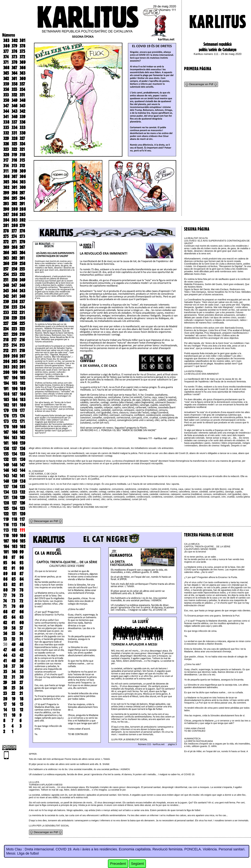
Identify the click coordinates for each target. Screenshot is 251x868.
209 (6, 356)
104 (6, 547)
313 (14, 166)
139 (14, 481)
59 (5, 628)
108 (23, 536)
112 (14, 530)
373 (14, 57)
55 (13, 634)
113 (6, 530)
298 (14, 193)
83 (5, 585)
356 (6, 89)
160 (14, 443)
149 (6, 465)
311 (6, 171)
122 (6, 514)
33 (21, 672)
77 (5, 595)
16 (13, 704)
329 (6, 138)
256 (14, 269)
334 (14, 128)
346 (14, 106)
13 (13, 710)
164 (6, 438)
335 (6, 128)
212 (6, 351)
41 (5, 661)
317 (6, 160)
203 (6, 367)
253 (14, 274)
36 (21, 666)
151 (14, 459)
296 (6, 198)
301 (14, 187)
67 (13, 612)
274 (14, 236)
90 (22, 568)
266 (6, 253)
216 (22, 340)
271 (14, 242)
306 (23, 177)
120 (22, 514)
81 (21, 585)
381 (22, 40)
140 (6, 481)
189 (22, 389)
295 (14, 198)
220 (14, 334)
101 (6, 552)
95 (5, 563)
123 (22, 508)
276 (22, 231)
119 (6, 519)
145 (14, 470)
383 (6, 40)
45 (21, 650)
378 (22, 46)
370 (14, 62)
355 (14, 89)
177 (22, 410)
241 (14, 296)
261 (22, 258)
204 (22, 362)
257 (6, 269)
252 (22, 274)
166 (14, 432)
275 (6, 236)
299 (6, 193)
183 (22, 400)
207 (22, 356)
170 (6, 427)
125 (6, 508)
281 (6, 225)
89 (5, 574)
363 (22, 73)
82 (13, 585)
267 (22, 247)
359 (6, 84)
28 (14, 683)
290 (6, 209)
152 (6, 459)
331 (14, 133)
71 (5, 606)
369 (22, 62)
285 (22, 215)
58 (14, 628)
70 (13, 606)
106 (14, 541)
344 (6, 111)
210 (22, 351)
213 (22, 345)
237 (22, 302)
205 (14, 362)
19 (13, 699)
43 (13, 655)
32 (5, 677)
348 (22, 100)
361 (14, 79)
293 (6, 204)
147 (22, 465)
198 (22, 372)
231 (22, 313)
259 (14, 264)
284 (6, 220)
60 (22, 623)
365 (6, 73)
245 (6, 291)
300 (23, 187)
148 (14, 465)
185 (6, 400)
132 (22, 492)
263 (6, 258)
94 (13, 563)
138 (22, 481)
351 (22, 95)
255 (22, 269)
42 (21, 655)
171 (22, 421)
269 (6, 247)
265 (14, 253)
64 (13, 617)
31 (13, 677)
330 (22, 133)
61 (13, 623)
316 (14, 160)
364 (14, 73)
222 (22, 329)
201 (22, 367)
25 (13, 688)
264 (22, 253)
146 (6, 470)
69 (22, 606)
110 (6, 536)
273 (22, 236)
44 (5, 655)
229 (14, 318)
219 (22, 334)
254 (6, 274)
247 (14, 285)
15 (21, 704)
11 (5, 715)
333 (22, 128)
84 (22, 579)
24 (21, 688)
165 (22, 432)
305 (6, 182)
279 (22, 225)
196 (14, 378)
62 (5, 623)
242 (6, 296)
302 (6, 187)
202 (14, 367)
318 (22, 155)
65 (5, 617)
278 (6, 231)
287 (6, 215)
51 (21, 639)
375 (22, 51)
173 (6, 421)
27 (21, 683)
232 (14, 313)
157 (14, 449)
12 (21, 710)
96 (22, 557)
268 (14, 247)
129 (22, 498)
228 (22, 318)
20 (5, 699)
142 (14, 476)
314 (6, 166)
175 (14, 416)
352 (14, 95)
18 (21, 699)
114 (22, 525)
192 (22, 383)
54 (21, 634)
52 (13, 639)
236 (6, 307)
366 (22, 68)
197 (6, 378)
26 (5, 688)
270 (22, 242)
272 (6, 242)
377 (6, 51)
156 (22, 449)
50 (5, 644)
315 (22, 160)
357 (22, 84)
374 (6, 57)
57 (21, 628)
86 (5, 579)
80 (5, 590)
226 (14, 323)
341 (6, 117)
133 (14, 492)
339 (22, 117)
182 (6, 405)
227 (6, 323)
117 (22, 519)
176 (6, 416)
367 (14, 68)
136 (14, 487)
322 (14, 149)
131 (6, 498)
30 (22, 677)
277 (14, 231)
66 (22, 612)
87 (21, 574)
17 (5, 704)
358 (14, 84)
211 (14, 351)
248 (6, 285)
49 (13, 644)
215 (6, 345)
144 (22, 470)
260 (6, 264)
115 (14, 525)
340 (14, 117)
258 (22, 264)
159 (22, 443)
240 (22, 296)
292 (14, 204)
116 (6, 525)
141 (22, 476)
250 (14, 280)
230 (6, 318)
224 (6, 329)
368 (6, 68)
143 (6, 476)
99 (22, 552)
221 (6, 334)
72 (21, 601)
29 (5, 683)
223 (14, 329)
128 (6, 503)
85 (13, 579)
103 (14, 547)
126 (22, 503)
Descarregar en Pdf (201, 84)
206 (6, 362)
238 (14, 302)
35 (5, 672)
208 (15, 356)
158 (6, 449)
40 (14, 661)
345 (22, 106)
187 (14, 394)
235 (14, 307)
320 (6, 155)
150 (22, 459)
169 (14, 427)
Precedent (118, 864)
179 (6, 410)
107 (6, 541)
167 (6, 432)
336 (22, 122)
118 (14, 519)
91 (13, 568)
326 (6, 144)
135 (22, 487)
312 (22, 166)
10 (13, 715)
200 (6, 372)
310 (14, 171)
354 (22, 89)
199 (14, 372)
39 (21, 661)
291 (22, 204)
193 (14, 383)
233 (6, 313)
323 (6, 149)
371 (6, 62)
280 (15, 225)
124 (14, 508)
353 (6, 95)
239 (6, 302)
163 (14, 438)
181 (14, 405)
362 (6, 79)
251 (6, 280)
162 (22, 438)
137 (6, 487)
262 (14, 258)
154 (14, 454)
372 (22, 57)
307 (14, 177)
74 (5, 601)
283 (14, 220)
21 (21, 693)
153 (22, 454)
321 (22, 149)
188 (6, 394)
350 (6, 100)
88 (14, 574)
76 (13, 595)
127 (14, 503)
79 (13, 590)
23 (5, 693)
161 (6, 443)
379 (14, 46)
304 (14, 182)
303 (22, 182)
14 (5, 710)
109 (14, 536)
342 (22, 111)
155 (6, 454)
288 (23, 209)
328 (14, 138)
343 (14, 111)
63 (21, 617)
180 (23, 405)
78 (21, 590)
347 (6, 106)
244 (14, 291)
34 (13, 672)
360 (23, 79)
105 (22, 541)
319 (14, 155)
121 (14, 514)
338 (6, 122)
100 (14, 552)
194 (6, 383)
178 (14, 410)
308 (6, 177)
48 (22, 644)
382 (14, 40)
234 (22, 307)
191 (6, 389)
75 (21, 595)
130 (14, 498)
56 (5, 634)
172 (14, 421)
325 (14, 144)
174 (22, 416)
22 (13, 693)
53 (5, 639)
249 (22, 280)
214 (14, 345)
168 (22, 427)
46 (13, 650)
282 (22, 220)
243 (22, 291)
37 (13, 666)
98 (5, 557)
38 (5, 666)
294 (22, 198)
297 (22, 193)
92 (5, 568)
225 (22, 323)
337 (14, 122)
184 (14, 400)
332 (6, 133)
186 (22, 394)
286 (15, 215)
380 (6, 46)
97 (13, 557)
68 (5, 612)
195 (22, 378)
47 (5, 650)
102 (22, 547)
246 (22, 285)
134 (6, 492)
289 (15, 209)
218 (6, 340)
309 (23, 171)
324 (22, 144)
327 (22, 138)
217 (14, 340)
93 (21, 563)
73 (13, 601)
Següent (137, 864)
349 (14, 100)
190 (14, 389)
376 (14, 51)
